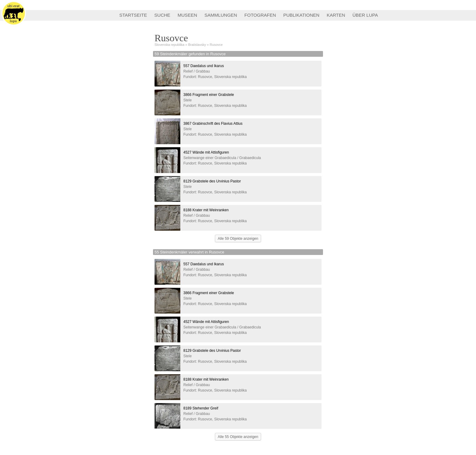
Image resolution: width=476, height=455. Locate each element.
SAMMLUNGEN (221, 15)
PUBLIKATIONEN (301, 15)
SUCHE (162, 15)
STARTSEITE (133, 15)
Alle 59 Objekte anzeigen (238, 239)
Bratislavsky (197, 45)
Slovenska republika (169, 45)
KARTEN (336, 15)
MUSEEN (187, 15)
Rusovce (216, 45)
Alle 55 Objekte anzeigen (238, 437)
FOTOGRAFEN (260, 15)
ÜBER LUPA (365, 15)
